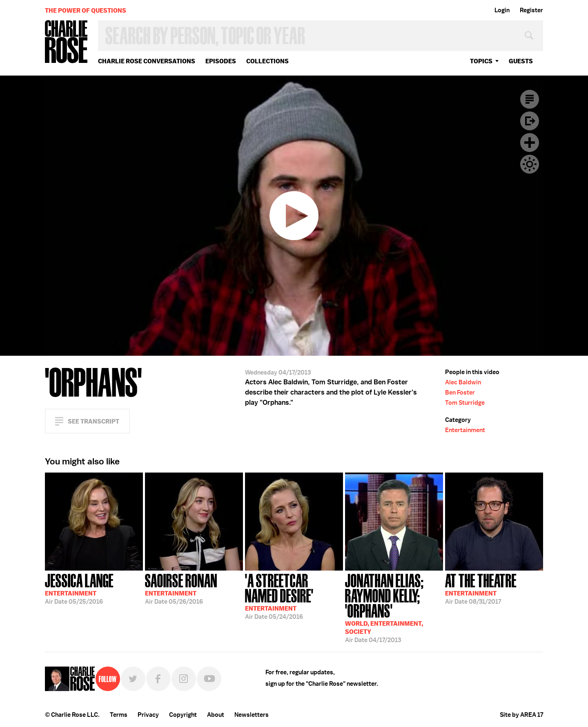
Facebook (158, 679)
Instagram (184, 679)
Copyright (183, 715)
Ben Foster (460, 392)
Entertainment (465, 430)
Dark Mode (530, 164)
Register (531, 10)
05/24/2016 (294, 596)
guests (521, 61)
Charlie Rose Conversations (147, 61)
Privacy (148, 715)
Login (502, 10)
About (216, 715)
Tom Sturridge (465, 403)
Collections (267, 61)
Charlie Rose (67, 42)
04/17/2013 (394, 607)
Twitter (133, 679)
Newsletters (252, 715)
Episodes (221, 61)
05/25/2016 (79, 588)
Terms (119, 715)
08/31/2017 (481, 588)
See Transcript (94, 421)
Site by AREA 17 (521, 715)
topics (481, 61)
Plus (530, 143)
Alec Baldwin (463, 382)
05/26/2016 (181, 588)
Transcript (530, 99)
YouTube (209, 679)
